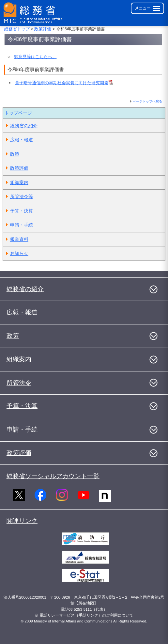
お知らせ (19, 253)
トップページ (18, 113)
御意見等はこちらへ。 (35, 57)
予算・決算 (22, 211)
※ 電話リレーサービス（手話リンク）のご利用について (84, 615)
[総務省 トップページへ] (33, 13)
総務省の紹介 (24, 126)
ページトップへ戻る (147, 101)
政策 (15, 154)
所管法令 (19, 383)
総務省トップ (17, 29)
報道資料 (19, 239)
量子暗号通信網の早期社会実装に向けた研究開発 (64, 83)
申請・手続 (22, 225)
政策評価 (43, 29)
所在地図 (86, 603)
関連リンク (22, 521)
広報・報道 (22, 140)
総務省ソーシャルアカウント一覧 (53, 476)
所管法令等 (22, 196)
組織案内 (19, 182)
